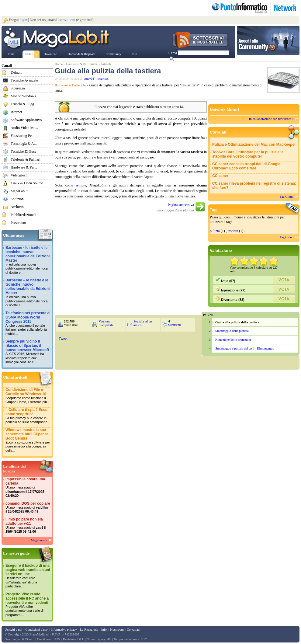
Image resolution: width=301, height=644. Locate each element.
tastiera (233, 231)
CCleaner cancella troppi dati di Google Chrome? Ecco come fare (246, 166)
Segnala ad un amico (143, 323)
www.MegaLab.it (58, 39)
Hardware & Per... (24, 167)
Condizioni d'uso (36, 629)
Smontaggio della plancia (232, 331)
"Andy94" (90, 79)
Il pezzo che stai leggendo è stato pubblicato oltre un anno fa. (139, 107)
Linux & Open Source (27, 183)
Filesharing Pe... (22, 136)
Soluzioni (18, 199)
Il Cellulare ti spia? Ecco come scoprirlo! (28, 416)
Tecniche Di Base (23, 151)
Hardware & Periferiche (82, 64)
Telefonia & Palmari (26, 159)
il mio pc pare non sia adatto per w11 (28, 526)
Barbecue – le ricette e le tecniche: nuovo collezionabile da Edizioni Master (28, 293)
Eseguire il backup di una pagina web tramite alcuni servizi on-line (28, 576)
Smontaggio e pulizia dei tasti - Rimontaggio (245, 348)
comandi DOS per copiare (28, 508)
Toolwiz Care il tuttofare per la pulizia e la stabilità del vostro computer (248, 154)
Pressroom (18, 223)
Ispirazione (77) (230, 289)
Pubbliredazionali (24, 215)
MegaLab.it (19, 191)
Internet (16, 112)
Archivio (17, 207)
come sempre (76, 185)
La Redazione (89, 629)
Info (104, 629)
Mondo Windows (23, 96)
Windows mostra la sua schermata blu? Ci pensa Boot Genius (28, 440)
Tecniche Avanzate (24, 80)
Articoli (106, 64)
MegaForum (39, 540)
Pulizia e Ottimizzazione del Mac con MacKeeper (254, 144)
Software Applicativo (26, 120)
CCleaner (220, 176)
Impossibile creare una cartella (28, 487)
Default (16, 72)
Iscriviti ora (67, 20)
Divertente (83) (230, 299)
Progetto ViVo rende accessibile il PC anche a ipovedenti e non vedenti (28, 605)
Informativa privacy (64, 629)
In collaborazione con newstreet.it (271, 119)
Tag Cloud (287, 197)
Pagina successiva (181, 205)
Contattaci (133, 629)
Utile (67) (225, 280)
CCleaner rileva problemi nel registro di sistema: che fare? (254, 186)
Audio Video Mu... (24, 128)
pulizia (215, 231)
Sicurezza (18, 88)
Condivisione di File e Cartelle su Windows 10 (28, 396)
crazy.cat (103, 79)
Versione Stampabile (106, 323)
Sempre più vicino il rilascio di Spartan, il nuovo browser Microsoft (28, 352)
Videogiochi (20, 175)
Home (59, 64)
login (24, 20)
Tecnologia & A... (24, 144)
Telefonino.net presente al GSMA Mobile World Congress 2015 (28, 324)
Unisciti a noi (13, 629)
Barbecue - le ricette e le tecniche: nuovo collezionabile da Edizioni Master (28, 260)
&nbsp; (127, 352)
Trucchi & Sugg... (24, 104)
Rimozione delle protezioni (233, 339)
